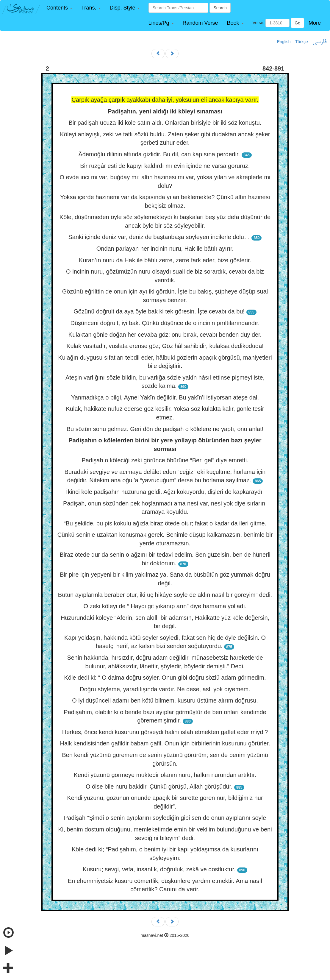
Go (297, 23)
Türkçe (302, 42)
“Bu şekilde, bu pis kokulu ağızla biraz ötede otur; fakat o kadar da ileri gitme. (165, 523)
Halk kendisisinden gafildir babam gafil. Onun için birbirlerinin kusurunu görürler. (165, 743)
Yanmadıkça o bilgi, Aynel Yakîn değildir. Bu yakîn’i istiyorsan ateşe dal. (165, 397)
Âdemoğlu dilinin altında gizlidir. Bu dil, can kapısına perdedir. (159, 154)
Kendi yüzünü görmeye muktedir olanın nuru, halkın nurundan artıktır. (165, 775)
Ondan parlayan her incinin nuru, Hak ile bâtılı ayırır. (165, 249)
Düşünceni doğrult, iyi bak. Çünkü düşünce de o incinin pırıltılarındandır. (165, 323)
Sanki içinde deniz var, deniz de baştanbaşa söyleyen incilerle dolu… (159, 237)
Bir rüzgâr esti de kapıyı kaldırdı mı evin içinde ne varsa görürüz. (165, 166)
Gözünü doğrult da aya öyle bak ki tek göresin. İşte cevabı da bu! (159, 311)
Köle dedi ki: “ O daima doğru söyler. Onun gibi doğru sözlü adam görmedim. (165, 678)
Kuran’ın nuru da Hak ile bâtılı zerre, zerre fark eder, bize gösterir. (165, 260)
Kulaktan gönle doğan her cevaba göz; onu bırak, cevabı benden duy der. (165, 335)
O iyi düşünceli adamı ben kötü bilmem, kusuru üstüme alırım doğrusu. (165, 700)
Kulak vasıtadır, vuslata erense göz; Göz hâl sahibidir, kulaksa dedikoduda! (165, 346)
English (284, 42)
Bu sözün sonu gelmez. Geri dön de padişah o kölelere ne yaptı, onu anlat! (165, 429)
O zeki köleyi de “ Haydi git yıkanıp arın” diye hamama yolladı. (165, 606)
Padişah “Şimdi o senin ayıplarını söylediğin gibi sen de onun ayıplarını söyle (165, 818)
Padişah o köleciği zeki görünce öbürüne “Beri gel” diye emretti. (165, 460)
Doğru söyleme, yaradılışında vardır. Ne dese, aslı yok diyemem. (165, 689)
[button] (59, 8)
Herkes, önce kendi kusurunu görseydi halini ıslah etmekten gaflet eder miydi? (165, 732)
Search (220, 8)
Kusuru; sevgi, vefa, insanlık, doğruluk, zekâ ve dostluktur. (159, 869)
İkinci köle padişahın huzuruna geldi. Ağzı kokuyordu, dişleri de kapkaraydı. (165, 492)
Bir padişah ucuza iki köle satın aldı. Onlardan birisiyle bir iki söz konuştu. (165, 123)
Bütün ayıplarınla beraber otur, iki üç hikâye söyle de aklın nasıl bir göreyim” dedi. (165, 595)
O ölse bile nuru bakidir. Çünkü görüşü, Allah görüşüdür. (159, 787)
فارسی (319, 42)
